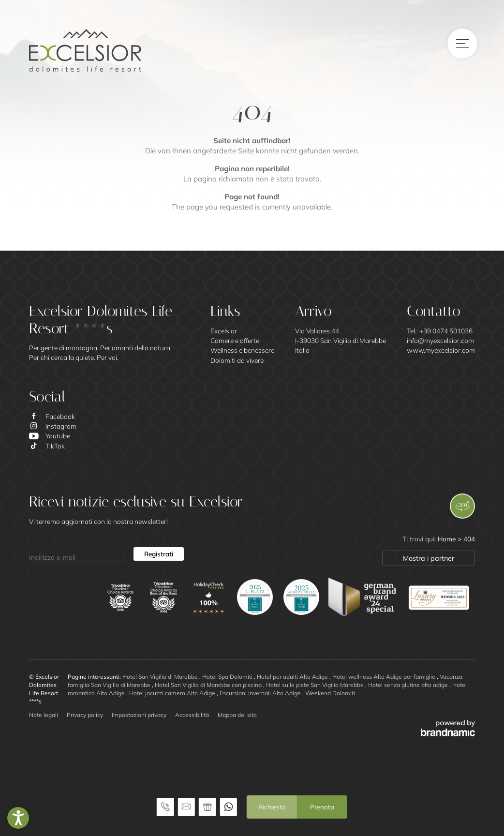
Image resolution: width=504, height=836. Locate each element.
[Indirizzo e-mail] (76, 554)
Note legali (44, 715)
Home (448, 539)
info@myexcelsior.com (440, 340)
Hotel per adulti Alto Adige (293, 677)
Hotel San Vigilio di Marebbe (161, 677)
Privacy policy (85, 715)
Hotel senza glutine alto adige (409, 685)
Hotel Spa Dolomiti (228, 677)
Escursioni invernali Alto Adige (261, 693)
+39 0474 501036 (446, 331)
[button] (18, 818)
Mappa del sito (237, 715)
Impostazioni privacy (139, 715)
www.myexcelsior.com (441, 350)
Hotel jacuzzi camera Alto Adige (173, 693)
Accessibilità (192, 715)
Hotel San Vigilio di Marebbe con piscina (209, 685)
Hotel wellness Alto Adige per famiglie (385, 677)
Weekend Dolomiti (330, 693)
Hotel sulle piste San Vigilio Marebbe (316, 685)
